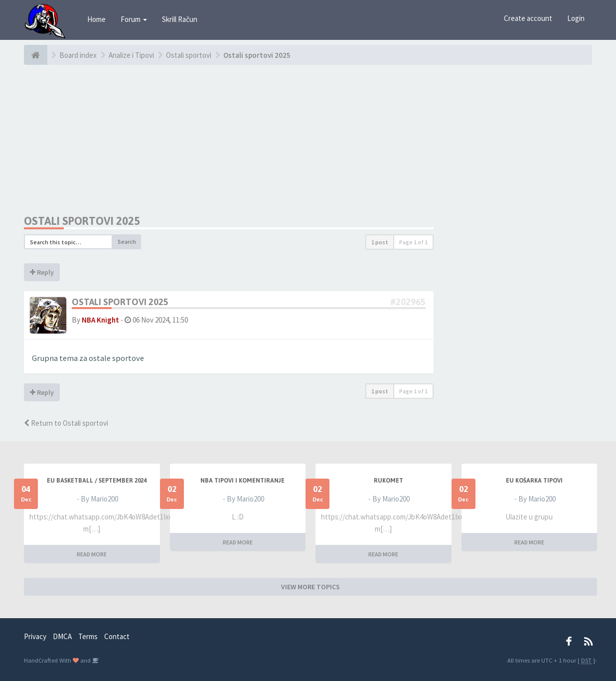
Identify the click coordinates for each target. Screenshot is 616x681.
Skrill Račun (180, 19)
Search (127, 242)
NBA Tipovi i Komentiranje (242, 481)
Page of (413, 242)
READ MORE (92, 554)
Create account (528, 18)
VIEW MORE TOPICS (310, 587)
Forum (134, 19)
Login (576, 18)
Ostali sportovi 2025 (257, 55)
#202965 (408, 302)
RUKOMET (388, 481)
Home (96, 19)
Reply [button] (42, 272)
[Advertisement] (229, 140)
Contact (117, 636)
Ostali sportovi (189, 55)
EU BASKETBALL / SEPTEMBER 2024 (97, 481)
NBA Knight (100, 320)
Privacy (35, 636)
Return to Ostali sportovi (66, 423)
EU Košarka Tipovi (534, 481)
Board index (78, 55)
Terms (88, 636)
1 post (380, 242)
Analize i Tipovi (131, 55)
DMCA (62, 636)
